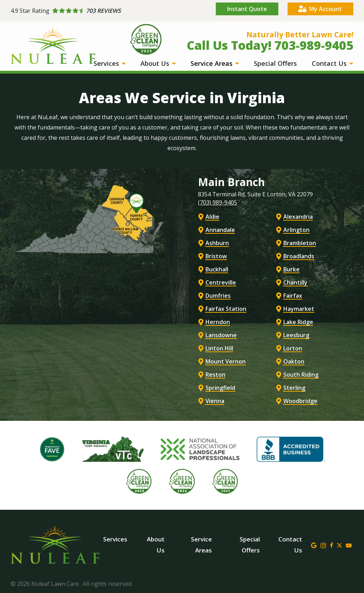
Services (107, 63)
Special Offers (275, 63)
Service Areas (212, 63)
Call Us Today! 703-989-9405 (270, 45)
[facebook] (331, 545)
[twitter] (339, 545)
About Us (156, 63)
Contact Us (330, 63)
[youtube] (349, 545)
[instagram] (323, 545)
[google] (314, 545)
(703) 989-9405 (218, 202)
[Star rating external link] (96, 11)
